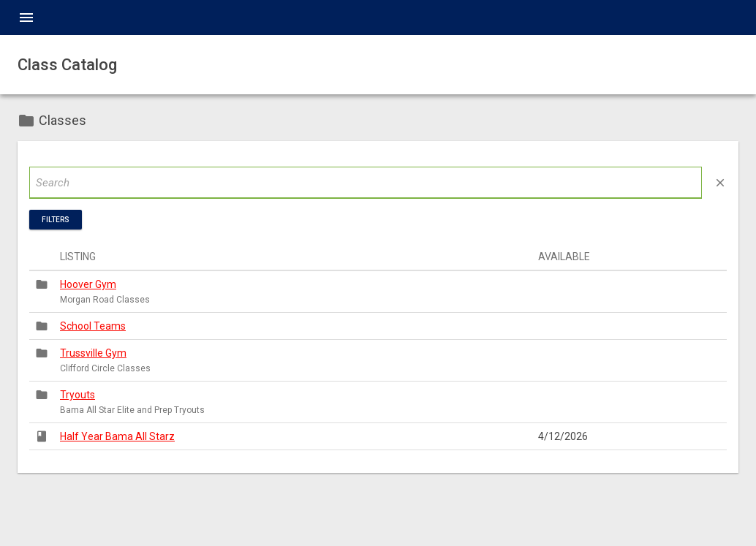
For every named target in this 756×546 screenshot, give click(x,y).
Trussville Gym (93, 353)
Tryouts (78, 395)
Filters (56, 220)
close (720, 183)
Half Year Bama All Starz (117, 436)
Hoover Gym (88, 284)
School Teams (93, 326)
